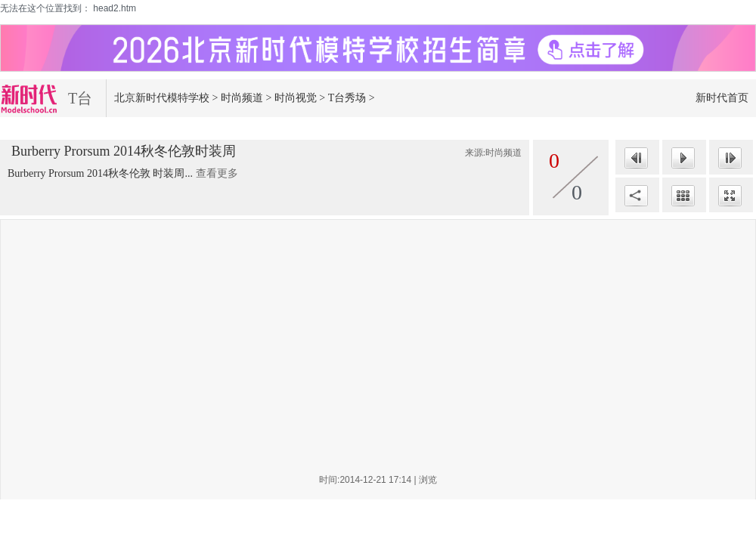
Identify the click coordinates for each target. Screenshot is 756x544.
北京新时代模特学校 (162, 98)
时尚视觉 (296, 98)
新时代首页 (722, 98)
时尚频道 (242, 98)
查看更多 (217, 173)
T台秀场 (347, 98)
